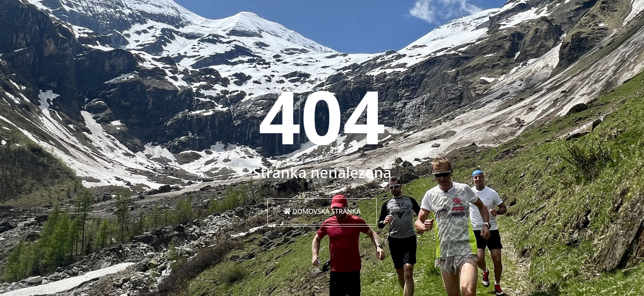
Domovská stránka (322, 211)
